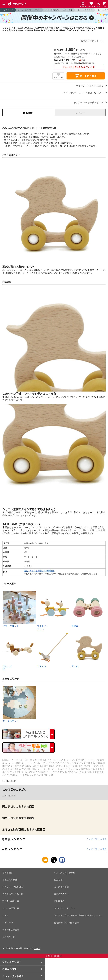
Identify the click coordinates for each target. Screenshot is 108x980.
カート (6, 915)
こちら (37, 948)
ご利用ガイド (9, 937)
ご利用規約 (59, 901)
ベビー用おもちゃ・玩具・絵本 (59, 10)
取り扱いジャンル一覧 (13, 894)
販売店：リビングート (92, 41)
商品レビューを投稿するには (89, 102)
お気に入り (58, 77)
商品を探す (8, 873)
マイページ (8, 923)
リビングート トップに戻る (90, 86)
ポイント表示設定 (11, 930)
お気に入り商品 (10, 880)
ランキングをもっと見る (97, 839)
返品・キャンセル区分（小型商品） (39, 571)
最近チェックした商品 (13, 887)
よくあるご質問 (61, 887)
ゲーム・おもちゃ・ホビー (29, 10)
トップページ (7, 10)
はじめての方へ (61, 894)
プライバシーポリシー (64, 908)
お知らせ (58, 880)
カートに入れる (86, 76)
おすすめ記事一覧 (11, 908)
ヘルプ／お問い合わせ (64, 873)
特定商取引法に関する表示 (67, 923)
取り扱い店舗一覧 (11, 901)
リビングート (9, 795)
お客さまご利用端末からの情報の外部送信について (78, 915)
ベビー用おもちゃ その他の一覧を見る (83, 93)
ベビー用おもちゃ (85, 10)
